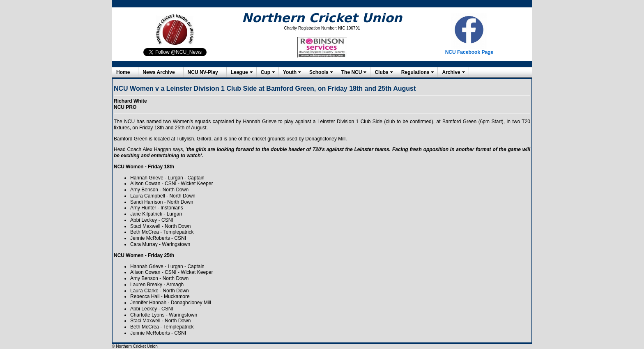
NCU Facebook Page (469, 52)
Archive (451, 72)
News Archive (159, 72)
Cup (266, 72)
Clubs (381, 72)
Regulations (415, 72)
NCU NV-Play (203, 72)
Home (123, 72)
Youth (290, 72)
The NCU (352, 72)
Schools (319, 72)
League (239, 72)
